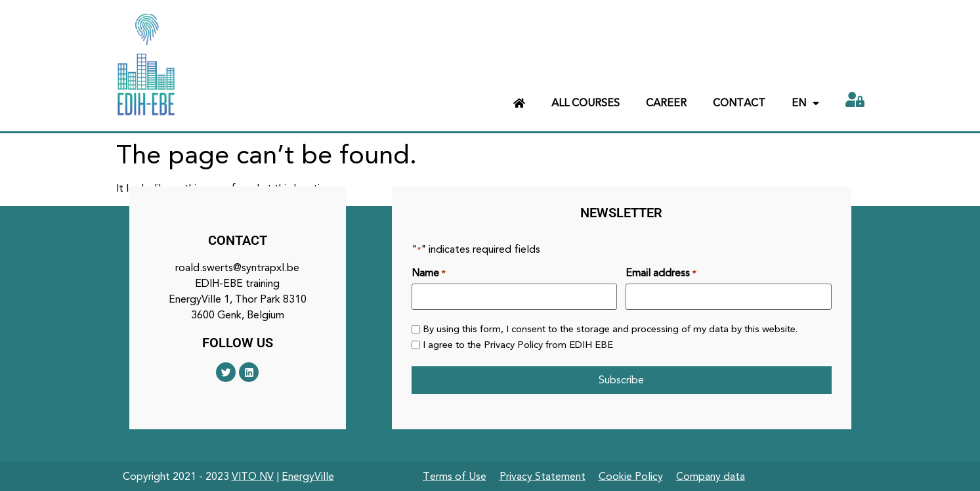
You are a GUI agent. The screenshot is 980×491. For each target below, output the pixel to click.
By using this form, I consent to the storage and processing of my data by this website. (610, 329)
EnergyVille (308, 476)
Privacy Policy (513, 345)
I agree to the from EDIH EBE (518, 345)
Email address (661, 273)
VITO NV (253, 476)
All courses (586, 103)
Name (428, 273)
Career (666, 103)
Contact (739, 103)
